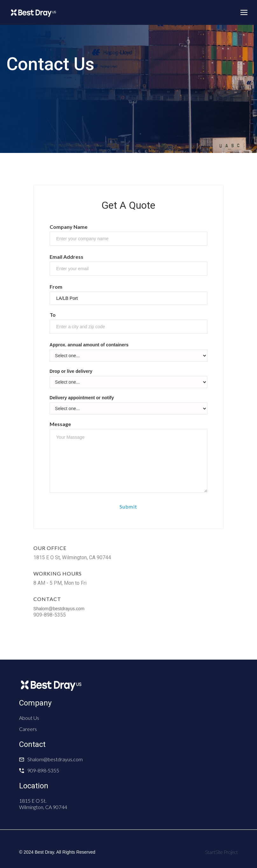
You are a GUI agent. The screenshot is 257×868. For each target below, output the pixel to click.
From (56, 287)
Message (60, 424)
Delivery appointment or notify (82, 398)
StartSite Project (222, 852)
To (53, 315)
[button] (244, 12)
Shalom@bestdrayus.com (59, 609)
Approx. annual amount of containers (89, 345)
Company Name (69, 227)
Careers (28, 729)
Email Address (66, 257)
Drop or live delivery (71, 371)
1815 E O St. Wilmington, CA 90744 (43, 804)
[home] (33, 12)
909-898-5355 (43, 770)
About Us (29, 718)
